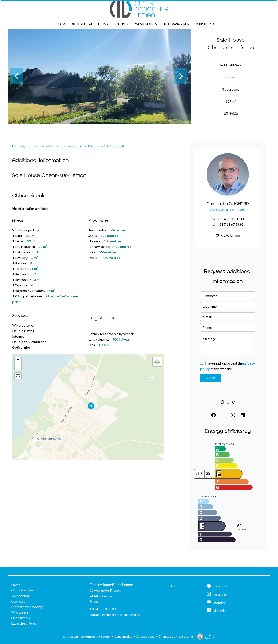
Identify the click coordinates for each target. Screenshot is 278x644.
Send (211, 378)
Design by (205, 637)
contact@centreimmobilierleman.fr (115, 614)
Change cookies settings (176, 636)
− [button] (18, 366)
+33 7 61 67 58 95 (230, 224)
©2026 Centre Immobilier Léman (87, 636)
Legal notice (123, 636)
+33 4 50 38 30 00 (230, 219)
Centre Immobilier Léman (111, 585)
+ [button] (18, 360)
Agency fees (145, 636)
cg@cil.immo (231, 235)
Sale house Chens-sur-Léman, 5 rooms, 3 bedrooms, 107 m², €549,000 (80, 146)
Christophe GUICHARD (228, 204)
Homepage (19, 146)
